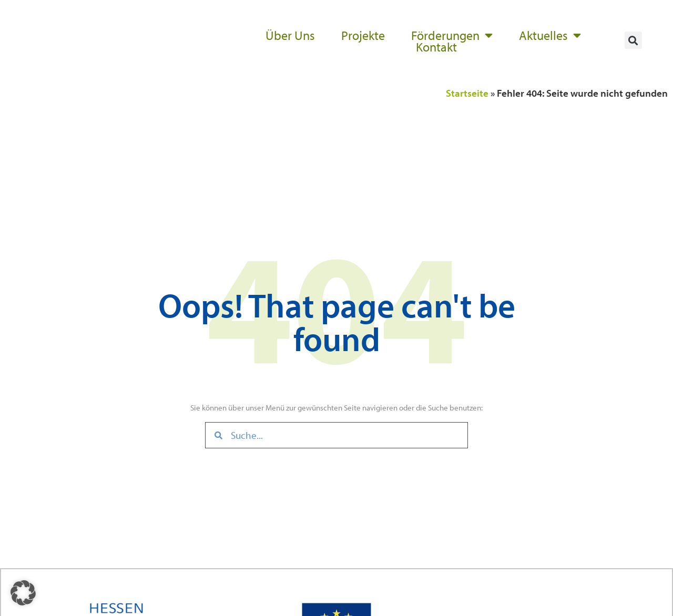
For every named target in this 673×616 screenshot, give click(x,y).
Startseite (467, 93)
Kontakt (436, 47)
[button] (633, 40)
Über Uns (290, 35)
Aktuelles (550, 35)
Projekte (363, 35)
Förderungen (452, 35)
